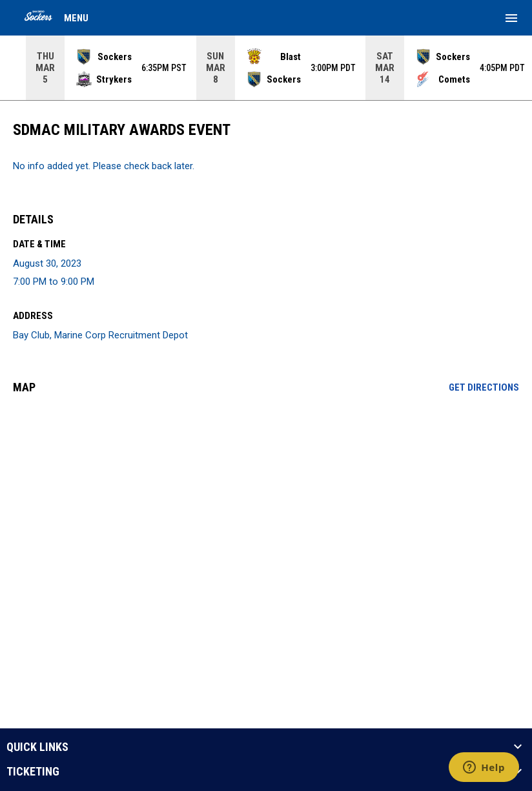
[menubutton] (511, 18)
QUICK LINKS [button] (37, 747)
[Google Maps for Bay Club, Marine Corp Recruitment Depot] (266, 503)
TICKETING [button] (33, 772)
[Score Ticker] (266, 68)
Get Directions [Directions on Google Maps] (484, 387)
